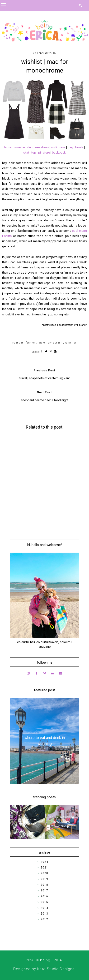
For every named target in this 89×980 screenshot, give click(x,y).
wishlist (71, 343)
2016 (44, 896)
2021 (44, 868)
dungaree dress (38, 147)
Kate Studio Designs (56, 969)
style (42, 343)
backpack (59, 153)
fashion (31, 343)
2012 (44, 919)
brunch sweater (15, 147)
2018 (44, 885)
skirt (27, 153)
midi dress (58, 147)
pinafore (44, 153)
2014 (44, 908)
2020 (44, 873)
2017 (44, 890)
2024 (44, 862)
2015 (44, 902)
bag (71, 147)
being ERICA (51, 960)
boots (80, 147)
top (34, 153)
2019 (44, 879)
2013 (44, 914)
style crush (55, 343)
